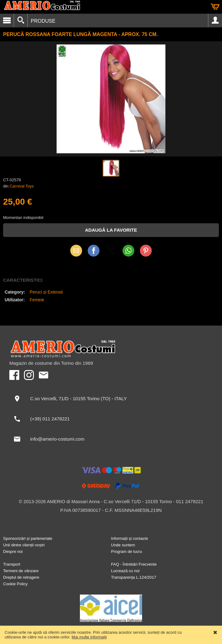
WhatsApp (128, 250)
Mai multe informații (89, 637)
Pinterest (146, 250)
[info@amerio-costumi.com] (111, 439)
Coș (215, 7)
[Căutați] (21, 21)
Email (76, 250)
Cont (215, 21)
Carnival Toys (22, 186)
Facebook (94, 250)
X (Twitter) (111, 253)
